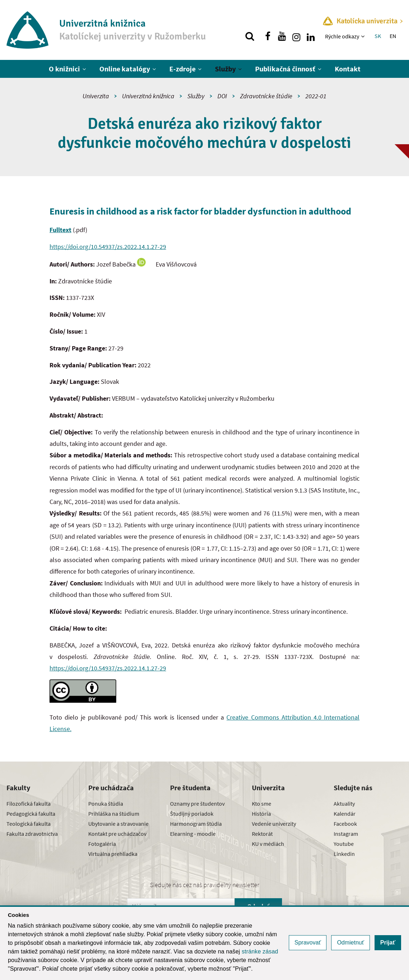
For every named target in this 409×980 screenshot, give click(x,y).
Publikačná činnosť (285, 69)
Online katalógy (125, 69)
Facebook (345, 824)
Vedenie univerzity (274, 824)
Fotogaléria (102, 844)
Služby (225, 69)
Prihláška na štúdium (114, 814)
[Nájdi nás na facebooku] (268, 36)
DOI (222, 96)
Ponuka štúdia (106, 804)
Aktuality (344, 804)
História (261, 814)
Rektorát (262, 834)
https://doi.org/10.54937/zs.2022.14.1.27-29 (108, 247)
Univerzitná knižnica (148, 96)
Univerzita (96, 96)
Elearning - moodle (193, 834)
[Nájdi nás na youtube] (282, 36)
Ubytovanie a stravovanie (118, 824)
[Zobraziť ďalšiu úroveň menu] (364, 36)
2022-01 (316, 96)
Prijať (388, 943)
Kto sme (262, 804)
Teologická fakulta (29, 824)
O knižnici (64, 69)
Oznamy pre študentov (197, 804)
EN (393, 36)
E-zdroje (182, 69)
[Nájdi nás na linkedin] (311, 36)
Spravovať (308, 943)
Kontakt (348, 69)
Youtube (344, 844)
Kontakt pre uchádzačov (117, 834)
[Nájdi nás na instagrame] (296, 36)
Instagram (346, 834)
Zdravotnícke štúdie (266, 96)
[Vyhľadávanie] (250, 36)
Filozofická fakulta (29, 804)
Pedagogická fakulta (31, 814)
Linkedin (344, 854)
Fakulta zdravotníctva (32, 834)
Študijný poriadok (192, 814)
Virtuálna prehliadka (113, 854)
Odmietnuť (350, 943)
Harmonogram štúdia (196, 824)
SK (378, 36)
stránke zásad (260, 951)
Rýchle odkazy (342, 36)
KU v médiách (268, 844)
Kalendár (345, 814)
